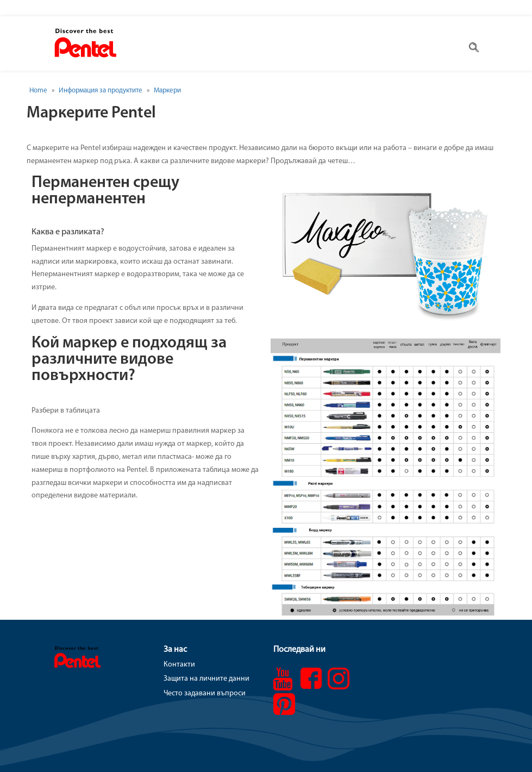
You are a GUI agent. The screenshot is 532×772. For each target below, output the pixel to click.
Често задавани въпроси (205, 693)
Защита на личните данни (206, 679)
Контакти (179, 665)
